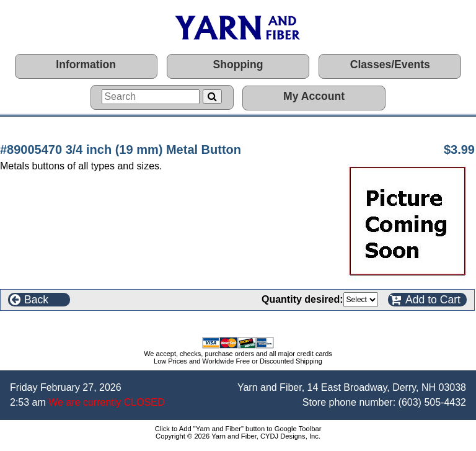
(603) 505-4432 (432, 402)
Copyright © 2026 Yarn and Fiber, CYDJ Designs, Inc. (238, 436)
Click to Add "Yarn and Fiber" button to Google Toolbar (238, 429)
